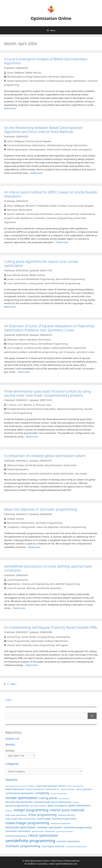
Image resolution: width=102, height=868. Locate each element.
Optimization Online (51, 18)
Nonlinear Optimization (61, 77)
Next (14, 684)
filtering (31, 588)
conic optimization (17, 283)
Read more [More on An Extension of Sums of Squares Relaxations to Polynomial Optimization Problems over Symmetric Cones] (24, 372)
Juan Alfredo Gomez (18, 275)
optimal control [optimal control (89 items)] (37, 831)
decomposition (37, 81)
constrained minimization (40, 214)
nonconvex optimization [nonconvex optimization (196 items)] (21, 827)
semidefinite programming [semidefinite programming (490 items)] (30, 841)
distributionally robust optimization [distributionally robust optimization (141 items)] (53, 802)
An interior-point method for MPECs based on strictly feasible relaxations (51, 194)
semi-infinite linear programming (62, 283)
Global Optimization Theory (22, 344)
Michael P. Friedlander (37, 206)
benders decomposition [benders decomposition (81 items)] (75, 786)
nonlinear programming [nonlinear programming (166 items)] (78, 827)
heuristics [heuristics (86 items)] (9, 811)
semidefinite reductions (49, 588)
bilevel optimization (18, 81)
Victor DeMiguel (16, 73)
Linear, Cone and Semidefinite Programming (31, 279)
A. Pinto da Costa (42, 405)
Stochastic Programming (49, 523)
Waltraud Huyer (15, 465)
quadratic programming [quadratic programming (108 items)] (16, 836)
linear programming (44, 645)
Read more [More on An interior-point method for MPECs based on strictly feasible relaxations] (62, 242)
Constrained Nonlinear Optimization (27, 145)
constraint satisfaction (40, 473)
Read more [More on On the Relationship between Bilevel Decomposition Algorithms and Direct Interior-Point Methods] (37, 173)
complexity (13, 527)
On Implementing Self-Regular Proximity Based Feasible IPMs (51, 627)
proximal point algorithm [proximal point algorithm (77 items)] (65, 831)
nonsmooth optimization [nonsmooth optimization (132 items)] (18, 831)
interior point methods (59, 149)
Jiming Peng (14, 637)
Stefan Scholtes (58, 206)
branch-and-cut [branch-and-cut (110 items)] (52, 789)
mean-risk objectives (47, 527)
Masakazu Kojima (17, 340)
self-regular (62, 645)
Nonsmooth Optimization (21, 523)
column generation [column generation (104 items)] (84, 789)
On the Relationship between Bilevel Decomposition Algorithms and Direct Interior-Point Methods (43, 130)
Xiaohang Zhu (63, 637)
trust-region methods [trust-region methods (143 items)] (53, 846)
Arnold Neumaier (34, 465)
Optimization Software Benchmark (49, 641)
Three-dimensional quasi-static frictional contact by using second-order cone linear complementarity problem (47, 393)
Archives (10, 751)
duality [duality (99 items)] (76, 802)
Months (10, 745)
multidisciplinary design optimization (66, 81)
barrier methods (16, 214)
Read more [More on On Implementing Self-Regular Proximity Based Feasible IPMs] (32, 665)
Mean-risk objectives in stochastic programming (40, 509)
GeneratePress (73, 861)
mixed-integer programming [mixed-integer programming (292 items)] (27, 823)
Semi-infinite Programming (70, 279)
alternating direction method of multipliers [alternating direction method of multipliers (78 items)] (20, 786)
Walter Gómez (37, 275)
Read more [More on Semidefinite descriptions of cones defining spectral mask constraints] (19, 608)
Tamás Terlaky (29, 637)
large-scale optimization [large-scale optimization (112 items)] (16, 815)
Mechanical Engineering (70, 409)
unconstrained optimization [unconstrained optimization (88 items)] (76, 847)
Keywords (12, 780)
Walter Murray (33, 73)
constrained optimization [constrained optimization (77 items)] (59, 793)
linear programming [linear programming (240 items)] (43, 815)
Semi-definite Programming (53, 344)
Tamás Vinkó (70, 465)
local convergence (82, 149)
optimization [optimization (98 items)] (50, 831)
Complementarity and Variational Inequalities (32, 409)
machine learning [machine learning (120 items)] (66, 815)
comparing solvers (17, 473)
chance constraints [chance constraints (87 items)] (68, 789)
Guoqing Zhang (46, 637)
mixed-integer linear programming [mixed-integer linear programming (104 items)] (20, 819)
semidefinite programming (43, 352)
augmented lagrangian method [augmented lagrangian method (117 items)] (51, 786)
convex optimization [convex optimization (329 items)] (22, 798)
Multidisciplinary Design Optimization (27, 77)
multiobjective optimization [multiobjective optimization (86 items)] (61, 823)
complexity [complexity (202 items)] (42, 793)
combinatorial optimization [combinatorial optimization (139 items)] (20, 793)
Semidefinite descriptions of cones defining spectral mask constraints (48, 568)
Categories (12, 764)
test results (81, 473)
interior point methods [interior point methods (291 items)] (67, 810)
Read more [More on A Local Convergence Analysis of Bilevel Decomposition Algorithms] (10, 108)
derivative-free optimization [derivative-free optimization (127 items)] (19, 802)
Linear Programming (18, 641)
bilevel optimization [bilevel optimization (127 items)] (15, 789)
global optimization (62, 348)
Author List (12, 739)
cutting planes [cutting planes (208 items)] (48, 798)
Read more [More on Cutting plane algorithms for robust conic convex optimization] (10, 307)
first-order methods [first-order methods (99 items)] (38, 806)
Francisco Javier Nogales (39, 141)
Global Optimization (18, 469)
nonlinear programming (59, 218)
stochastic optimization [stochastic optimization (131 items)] (68, 841)
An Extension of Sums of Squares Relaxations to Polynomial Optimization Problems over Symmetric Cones (49, 328)
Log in (9, 700)
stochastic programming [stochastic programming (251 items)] (23, 846)
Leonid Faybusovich (18, 580)
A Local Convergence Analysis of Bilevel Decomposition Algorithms (46, 61)
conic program (15, 348)
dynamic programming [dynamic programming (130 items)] (17, 806)
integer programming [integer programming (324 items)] (31, 810)
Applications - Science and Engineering (28, 584)
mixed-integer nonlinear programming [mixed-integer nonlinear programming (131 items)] (56, 819)
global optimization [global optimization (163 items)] (80, 805)
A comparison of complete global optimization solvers (45, 456)
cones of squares (16, 588)
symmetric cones (85, 352)
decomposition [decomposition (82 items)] (64, 798)
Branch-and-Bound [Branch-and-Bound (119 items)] (35, 789)
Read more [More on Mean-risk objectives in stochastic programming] (35, 547)
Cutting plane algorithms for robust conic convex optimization (41, 263)
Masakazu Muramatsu (39, 340)
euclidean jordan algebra (37, 348)
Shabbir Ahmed (15, 519)
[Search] (92, 716)
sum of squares (67, 352)
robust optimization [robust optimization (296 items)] (43, 835)
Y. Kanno (12, 405)
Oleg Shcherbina (53, 465)
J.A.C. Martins (25, 405)
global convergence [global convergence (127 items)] (57, 806)
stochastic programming (73, 527)
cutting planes (36, 283)
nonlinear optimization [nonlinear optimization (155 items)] (50, 827)
